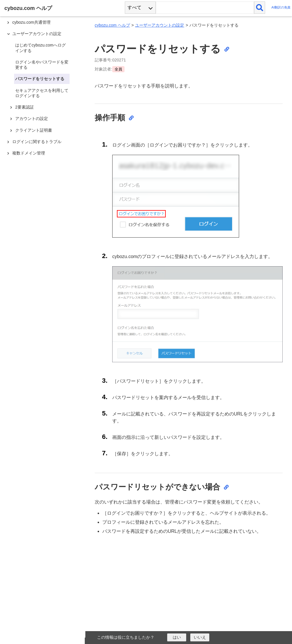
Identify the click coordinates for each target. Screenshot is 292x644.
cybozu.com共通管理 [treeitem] (31, 22)
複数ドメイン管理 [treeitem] (29, 153)
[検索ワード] (205, 8)
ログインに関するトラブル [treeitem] (37, 142)
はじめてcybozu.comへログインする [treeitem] (40, 48)
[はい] (177, 637)
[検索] (260, 8)
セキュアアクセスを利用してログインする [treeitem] (42, 93)
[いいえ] (200, 637)
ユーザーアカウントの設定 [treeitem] (37, 34)
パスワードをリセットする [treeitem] (40, 79)
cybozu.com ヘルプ (112, 25)
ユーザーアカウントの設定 (160, 25)
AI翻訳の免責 (281, 7)
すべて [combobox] (134, 7)
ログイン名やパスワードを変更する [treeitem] (42, 65)
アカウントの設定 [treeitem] (32, 119)
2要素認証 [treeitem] (25, 107)
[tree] (44, 317)
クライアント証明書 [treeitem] (34, 130)
